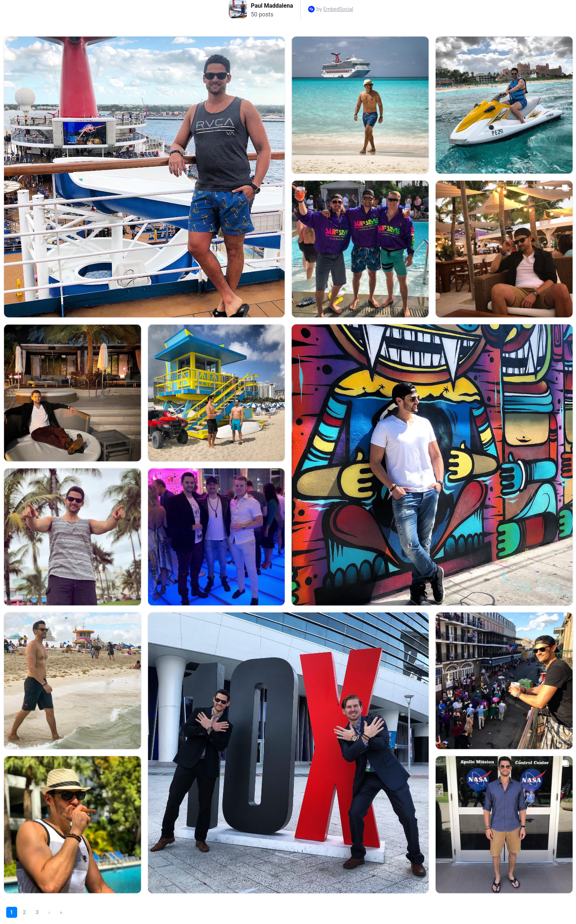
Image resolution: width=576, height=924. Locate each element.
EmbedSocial (338, 9)
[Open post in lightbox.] (144, 177)
